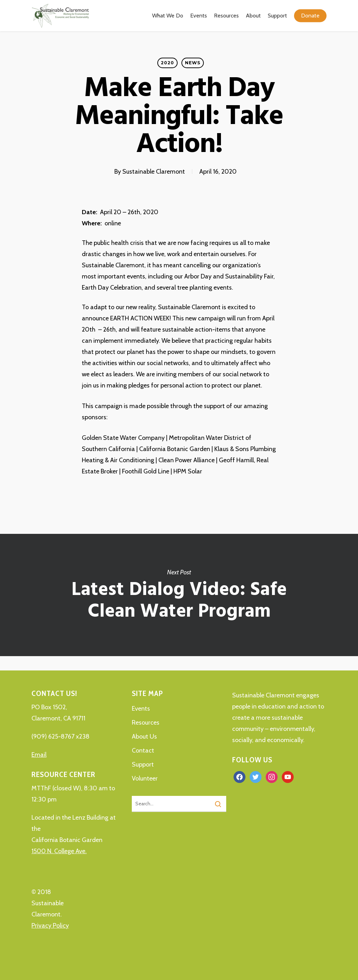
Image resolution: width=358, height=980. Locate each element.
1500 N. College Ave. (59, 851)
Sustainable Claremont (154, 172)
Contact (143, 750)
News (193, 63)
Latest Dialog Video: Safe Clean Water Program (179, 595)
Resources (146, 723)
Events (141, 709)
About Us (144, 736)
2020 (167, 63)
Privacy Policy (50, 925)
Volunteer (145, 778)
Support (143, 764)
